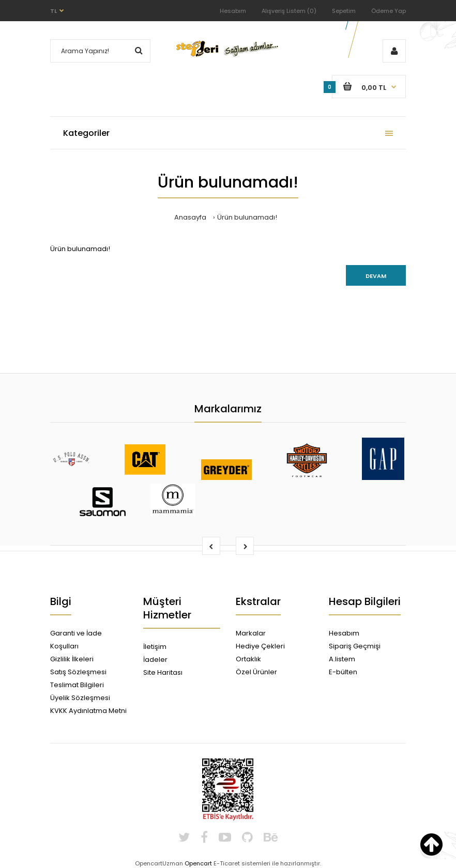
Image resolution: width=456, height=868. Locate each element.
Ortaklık (248, 659)
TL (54, 11)
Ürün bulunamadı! (247, 217)
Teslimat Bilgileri (77, 685)
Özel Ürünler (256, 672)
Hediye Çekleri (260, 646)
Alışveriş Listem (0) (289, 11)
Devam (376, 276)
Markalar (251, 633)
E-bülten (343, 672)
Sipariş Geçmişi (355, 646)
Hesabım (233, 11)
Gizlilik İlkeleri (72, 659)
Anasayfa (190, 217)
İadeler (155, 660)
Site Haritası (163, 672)
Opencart (198, 863)
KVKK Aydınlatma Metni (88, 711)
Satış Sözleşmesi (78, 672)
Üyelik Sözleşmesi (80, 698)
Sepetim (344, 11)
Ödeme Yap (389, 11)
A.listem (342, 659)
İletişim (155, 647)
